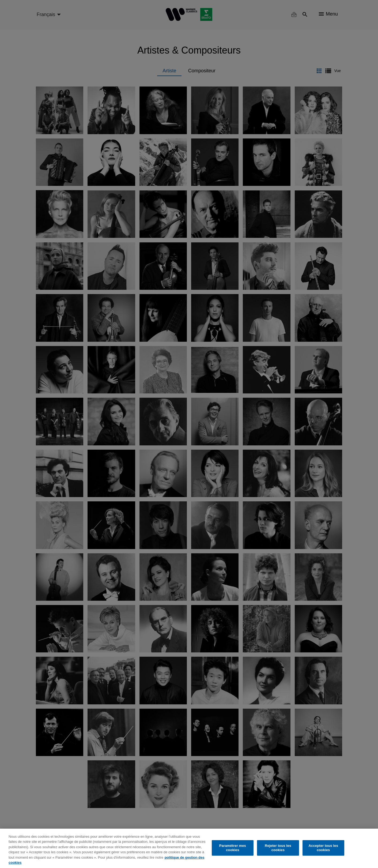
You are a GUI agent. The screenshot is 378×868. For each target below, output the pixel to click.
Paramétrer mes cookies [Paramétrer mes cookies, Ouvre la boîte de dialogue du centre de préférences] (233, 848)
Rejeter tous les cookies (278, 848)
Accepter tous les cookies (324, 848)
